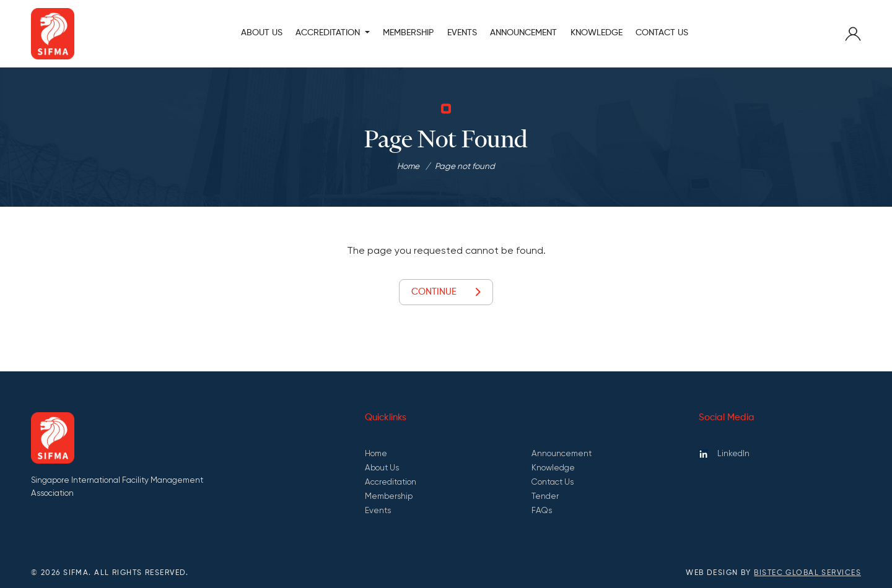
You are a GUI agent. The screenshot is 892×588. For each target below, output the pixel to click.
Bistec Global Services (807, 573)
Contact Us (662, 33)
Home (408, 166)
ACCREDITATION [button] (329, 33)
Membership (389, 496)
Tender (545, 496)
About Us (262, 33)
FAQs (542, 510)
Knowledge (553, 468)
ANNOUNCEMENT (523, 33)
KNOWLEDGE (597, 33)
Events (462, 33)
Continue (446, 292)
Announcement (562, 453)
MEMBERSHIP (408, 33)
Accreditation (391, 482)
